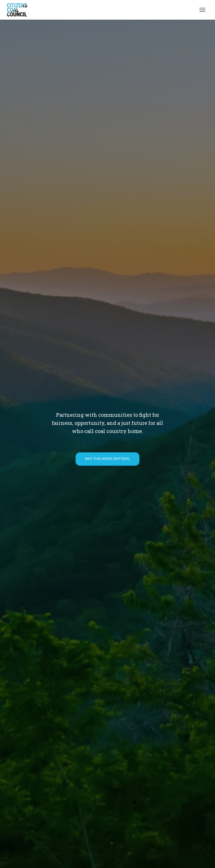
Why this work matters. (107, 459)
